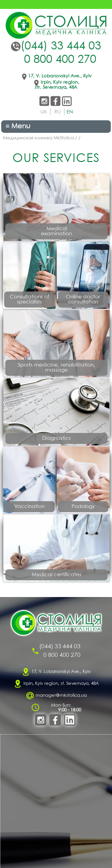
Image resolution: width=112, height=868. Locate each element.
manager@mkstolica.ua (61, 696)
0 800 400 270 (60, 60)
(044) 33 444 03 (61, 46)
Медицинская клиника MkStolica (38, 138)
